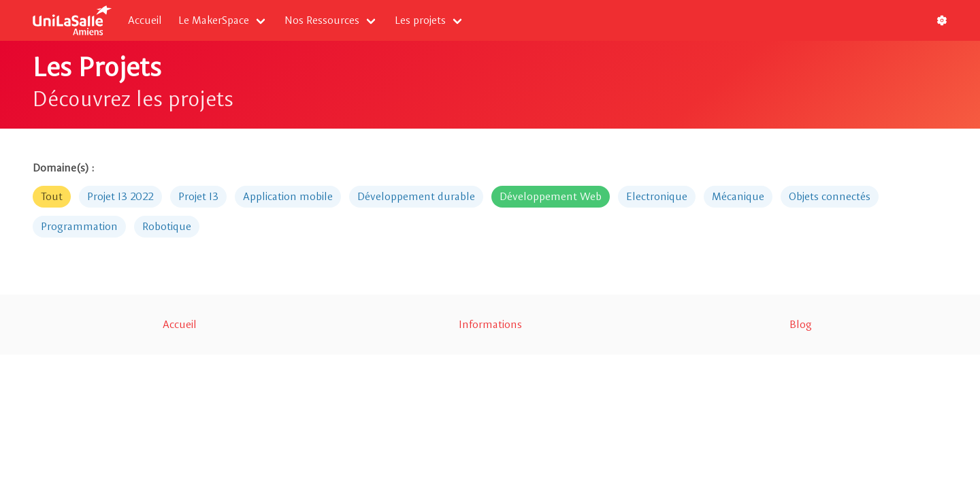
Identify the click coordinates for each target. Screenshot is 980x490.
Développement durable (416, 196)
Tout (52, 196)
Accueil (145, 20)
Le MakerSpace (214, 20)
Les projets (420, 20)
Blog (801, 324)
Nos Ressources (322, 20)
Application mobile (288, 196)
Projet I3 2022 (120, 196)
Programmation (79, 226)
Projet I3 (198, 196)
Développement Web (551, 196)
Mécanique (738, 196)
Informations (490, 324)
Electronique (657, 196)
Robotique (167, 226)
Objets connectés (830, 196)
